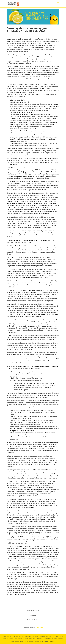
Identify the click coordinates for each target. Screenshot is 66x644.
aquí (47, 641)
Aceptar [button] (52, 641)
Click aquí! (40, 627)
